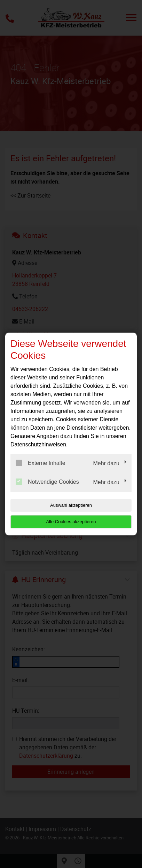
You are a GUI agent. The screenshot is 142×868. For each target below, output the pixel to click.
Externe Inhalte (41, 463)
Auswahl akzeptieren (71, 505)
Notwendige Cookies (47, 482)
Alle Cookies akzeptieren (71, 522)
